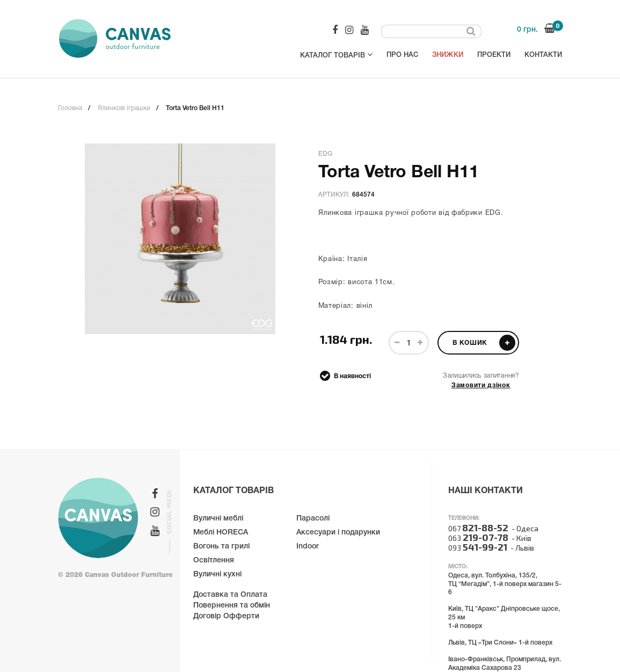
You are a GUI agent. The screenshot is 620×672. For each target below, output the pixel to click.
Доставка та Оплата (230, 595)
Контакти (543, 55)
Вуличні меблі (218, 519)
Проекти (494, 55)
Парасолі (313, 519)
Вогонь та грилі (221, 547)
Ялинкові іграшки (124, 108)
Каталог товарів (336, 54)
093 (478, 548)
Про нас (402, 55)
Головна (70, 108)
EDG (325, 154)
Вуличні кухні (217, 575)
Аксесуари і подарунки (338, 533)
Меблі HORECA (221, 533)
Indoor (308, 547)
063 (478, 538)
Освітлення (214, 561)
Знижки (448, 55)
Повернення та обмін (232, 606)
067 (478, 528)
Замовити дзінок (481, 385)
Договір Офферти (226, 616)
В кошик (484, 343)
